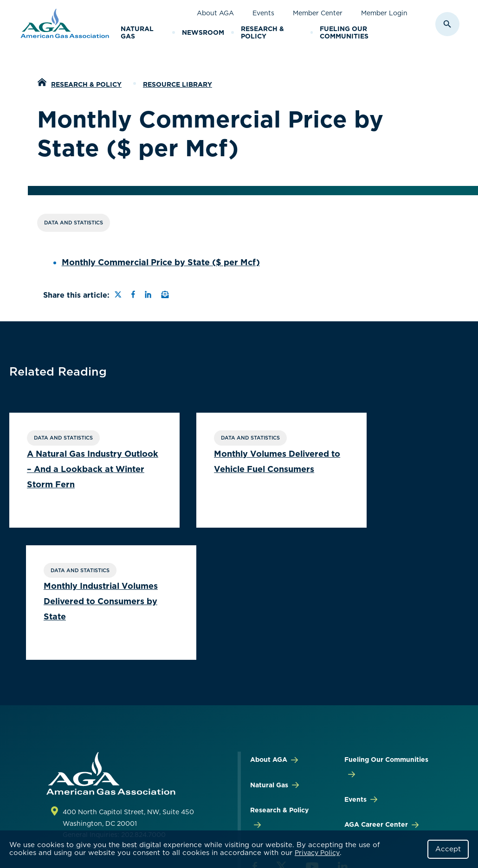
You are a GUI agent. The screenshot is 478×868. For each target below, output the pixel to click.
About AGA (215, 13)
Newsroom (203, 32)
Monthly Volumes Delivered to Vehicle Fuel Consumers (226, 470)
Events (263, 13)
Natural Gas (137, 33)
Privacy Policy (317, 853)
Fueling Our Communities (344, 33)
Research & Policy (262, 33)
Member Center (318, 13)
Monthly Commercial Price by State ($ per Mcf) (161, 262)
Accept (448, 849)
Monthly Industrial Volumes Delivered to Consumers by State (386, 470)
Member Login (384, 13)
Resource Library (178, 84)
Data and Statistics (74, 223)
